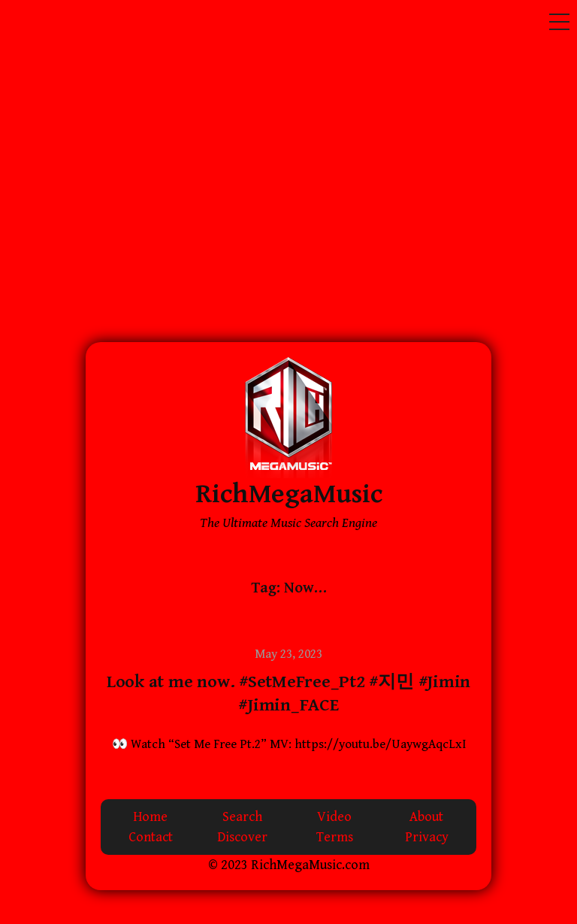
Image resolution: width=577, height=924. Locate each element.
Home (150, 817)
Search (242, 817)
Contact (151, 837)
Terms (335, 837)
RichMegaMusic (289, 494)
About (426, 817)
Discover (242, 837)
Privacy (427, 837)
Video (334, 817)
